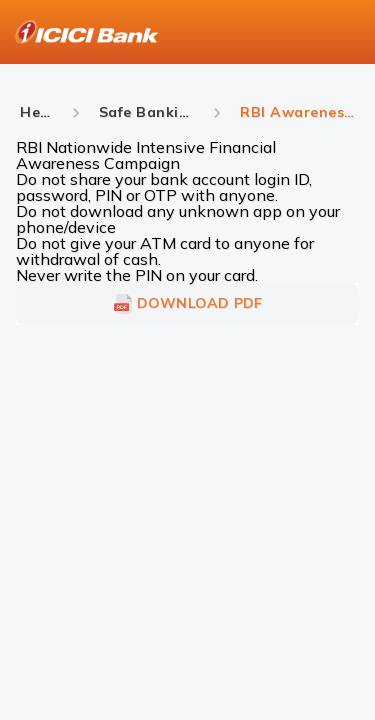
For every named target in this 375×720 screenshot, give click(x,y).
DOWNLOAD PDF (188, 304)
